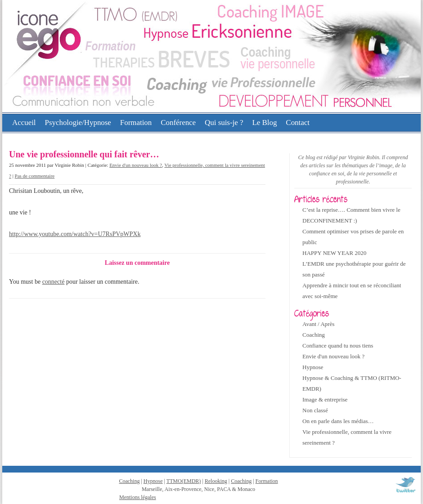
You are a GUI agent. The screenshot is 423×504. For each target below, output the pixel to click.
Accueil (24, 123)
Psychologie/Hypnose (78, 123)
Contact (298, 123)
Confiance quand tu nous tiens (338, 346)
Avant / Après (318, 324)
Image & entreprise (325, 399)
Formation (136, 123)
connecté (54, 282)
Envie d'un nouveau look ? (136, 165)
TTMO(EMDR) (184, 481)
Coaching (314, 335)
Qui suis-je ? (224, 123)
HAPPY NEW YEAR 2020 (334, 253)
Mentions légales (138, 497)
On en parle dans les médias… (338, 421)
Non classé (315, 410)
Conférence (178, 123)
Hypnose (313, 367)
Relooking (216, 481)
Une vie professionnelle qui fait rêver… (84, 154)
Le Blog (264, 123)
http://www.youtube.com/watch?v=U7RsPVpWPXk (75, 234)
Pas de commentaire (35, 176)
